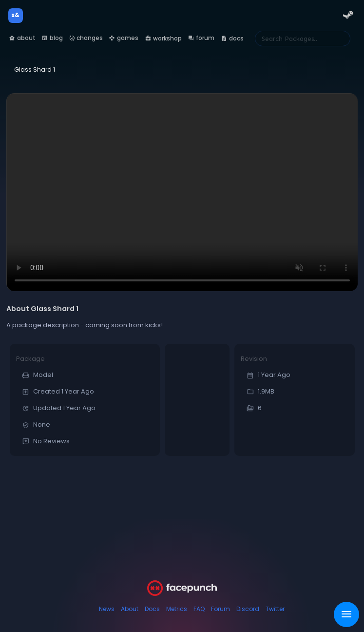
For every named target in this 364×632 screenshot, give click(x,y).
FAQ (199, 609)
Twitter (275, 609)
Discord (248, 609)
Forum (220, 609)
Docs (152, 609)
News (107, 609)
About (130, 609)
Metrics (177, 609)
